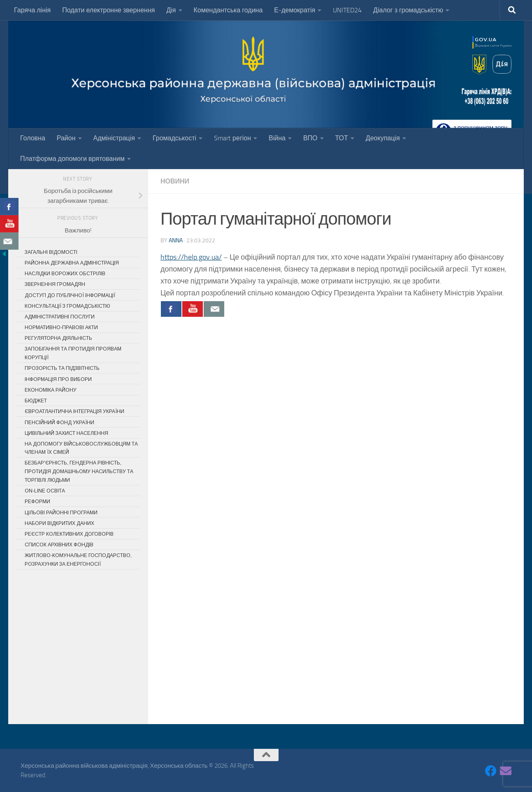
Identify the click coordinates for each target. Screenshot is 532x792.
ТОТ (342, 138)
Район (66, 138)
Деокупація (383, 138)
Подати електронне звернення (108, 10)
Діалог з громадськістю (408, 10)
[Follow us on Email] (506, 771)
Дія (171, 10)
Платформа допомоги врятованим (72, 159)
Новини (175, 181)
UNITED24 (347, 10)
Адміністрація (114, 138)
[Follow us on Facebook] (491, 771)
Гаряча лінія (32, 10)
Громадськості (174, 138)
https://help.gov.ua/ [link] (191, 257)
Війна (277, 138)
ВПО (310, 138)
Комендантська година (228, 10)
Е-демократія (295, 10)
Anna (176, 240)
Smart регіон (232, 138)
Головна (33, 138)
